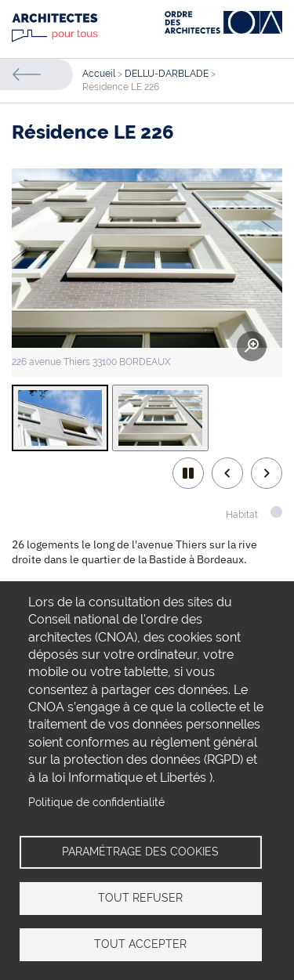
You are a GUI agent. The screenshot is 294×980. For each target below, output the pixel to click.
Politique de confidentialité (96, 802)
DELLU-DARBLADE (167, 74)
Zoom (252, 346)
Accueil (99, 74)
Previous (227, 473)
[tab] (60, 418)
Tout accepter (140, 944)
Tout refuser (140, 898)
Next (267, 473)
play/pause (188, 473)
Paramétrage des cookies (140, 852)
